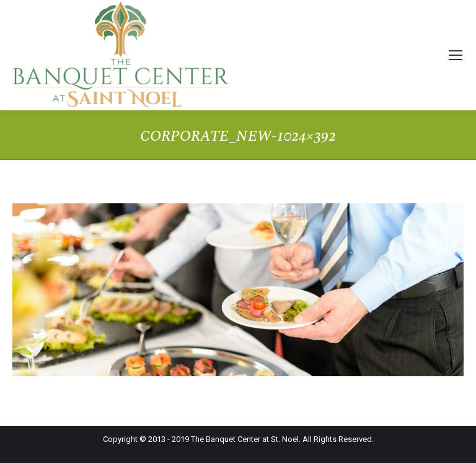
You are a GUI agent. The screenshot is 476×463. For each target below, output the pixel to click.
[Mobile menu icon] (456, 55)
